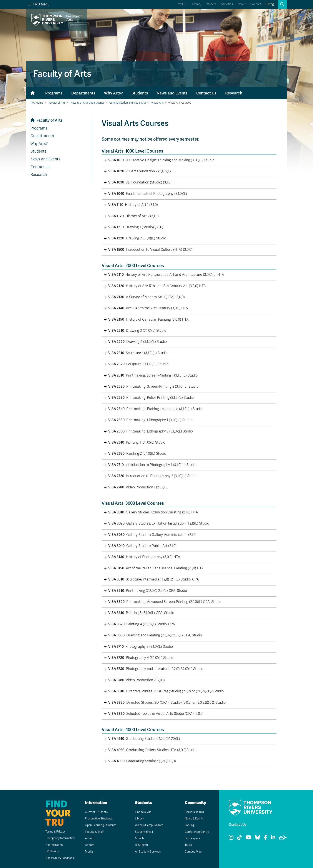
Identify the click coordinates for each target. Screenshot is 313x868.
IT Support (140, 845)
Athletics (227, 4)
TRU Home (37, 103)
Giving (270, 4)
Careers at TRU (193, 812)
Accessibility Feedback (57, 858)
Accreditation (51, 845)
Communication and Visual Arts (128, 103)
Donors (88, 845)
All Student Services (147, 852)
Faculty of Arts (57, 103)
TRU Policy (49, 851)
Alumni (88, 838)
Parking (188, 825)
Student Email (142, 832)
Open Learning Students (100, 825)
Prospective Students (98, 818)
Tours (187, 845)
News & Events (193, 818)
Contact (256, 4)
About (241, 4)
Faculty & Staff (93, 832)
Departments (83, 93)
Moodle (138, 838)
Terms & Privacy (52, 832)
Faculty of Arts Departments (87, 103)
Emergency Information (57, 838)
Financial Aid (142, 812)
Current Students (95, 812)
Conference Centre (196, 832)
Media (87, 852)
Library (197, 4)
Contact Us (206, 93)
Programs (54, 93)
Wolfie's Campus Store (148, 825)
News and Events (172, 93)
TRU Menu (39, 4)
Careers (211, 4)
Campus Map (192, 852)
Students (140, 93)
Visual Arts (157, 103)
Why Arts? (113, 93)
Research (234, 93)
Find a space (191, 838)
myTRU (183, 4)
